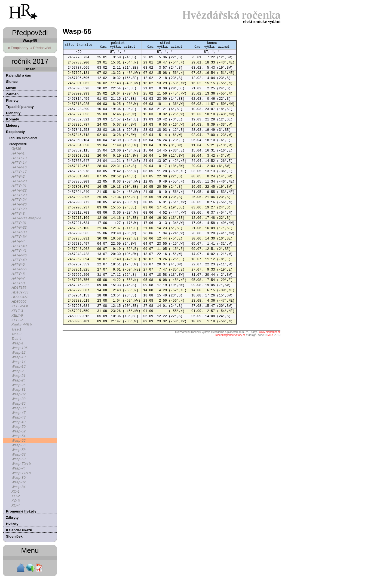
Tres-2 (16, 334)
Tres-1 (16, 329)
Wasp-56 (19, 445)
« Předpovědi (41, 48)
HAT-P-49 (19, 260)
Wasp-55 (19, 440)
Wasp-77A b (21, 473)
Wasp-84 (19, 487)
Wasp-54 (19, 436)
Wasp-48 (19, 417)
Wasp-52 (19, 431)
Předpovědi (18, 144)
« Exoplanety (18, 48)
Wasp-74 (19, 468)
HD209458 (20, 297)
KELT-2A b (20, 306)
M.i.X (270, 335)
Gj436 (16, 149)
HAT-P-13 (19, 158)
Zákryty (12, 518)
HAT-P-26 (19, 204)
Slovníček (14, 536)
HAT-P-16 (19, 167)
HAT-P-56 (19, 269)
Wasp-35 (19, 403)
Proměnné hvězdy (21, 511)
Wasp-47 (19, 413)
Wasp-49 (19, 422)
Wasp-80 (19, 478)
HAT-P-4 (18, 241)
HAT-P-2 (18, 176)
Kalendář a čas (19, 75)
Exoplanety (15, 132)
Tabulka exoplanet (23, 138)
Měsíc (11, 88)
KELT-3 (17, 311)
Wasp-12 (19, 352)
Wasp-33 (19, 399)
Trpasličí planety (20, 107)
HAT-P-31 (19, 223)
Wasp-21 (19, 376)
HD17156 (19, 288)
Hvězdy (12, 524)
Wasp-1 (18, 343)
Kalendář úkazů (19, 530)
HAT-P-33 (19, 232)
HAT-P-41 (19, 251)
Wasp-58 (19, 450)
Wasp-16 (19, 366)
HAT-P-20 (19, 181)
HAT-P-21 (19, 186)
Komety (13, 119)
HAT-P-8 (18, 283)
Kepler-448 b (22, 325)
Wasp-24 (19, 380)
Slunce (12, 82)
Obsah (30, 69)
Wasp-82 (19, 482)
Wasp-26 (19, 385)
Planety (12, 100)
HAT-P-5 (18, 264)
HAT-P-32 (19, 227)
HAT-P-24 (19, 200)
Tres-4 (16, 339)
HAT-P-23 (19, 195)
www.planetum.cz (270, 332)
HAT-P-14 (19, 163)
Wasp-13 (19, 357)
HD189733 (20, 292)
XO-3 (16, 501)
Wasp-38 (19, 408)
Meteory (13, 125)
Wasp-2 (18, 371)
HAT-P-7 (18, 278)
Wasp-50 (19, 427)
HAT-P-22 (19, 190)
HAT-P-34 (19, 237)
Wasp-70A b (21, 464)
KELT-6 (17, 315)
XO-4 (16, 505)
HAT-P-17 (19, 172)
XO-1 (16, 491)
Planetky (13, 113)
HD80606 (19, 301)
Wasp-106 (19, 348)
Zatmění (13, 94)
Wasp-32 (19, 394)
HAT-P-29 (19, 209)
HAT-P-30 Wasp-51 (27, 218)
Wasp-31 (19, 389)
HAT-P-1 (18, 153)
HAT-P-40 (19, 246)
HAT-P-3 (18, 213)
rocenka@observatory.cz (230, 335)
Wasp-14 (19, 362)
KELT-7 (17, 320)
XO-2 (16, 496)
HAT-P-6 (18, 274)
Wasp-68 (19, 454)
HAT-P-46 (19, 255)
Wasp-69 (19, 459)
